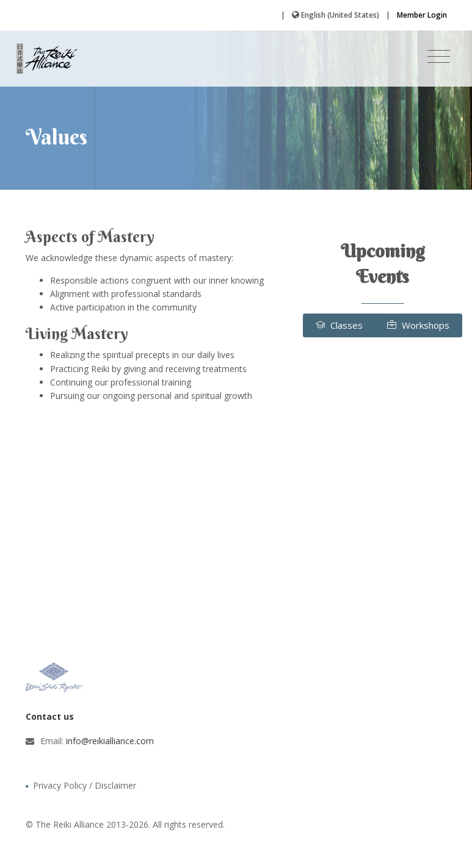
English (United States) (340, 15)
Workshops (418, 325)
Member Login (422, 15)
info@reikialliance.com (110, 741)
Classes (339, 325)
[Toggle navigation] (439, 57)
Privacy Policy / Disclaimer (85, 785)
